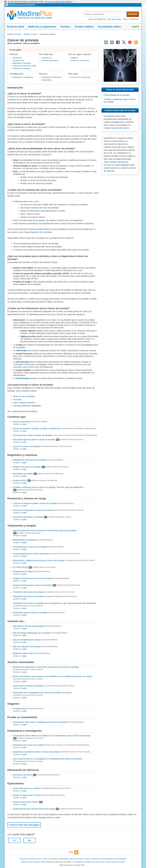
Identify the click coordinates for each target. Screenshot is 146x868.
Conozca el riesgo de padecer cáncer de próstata (35, 503)
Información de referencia (51, 77)
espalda (41, 220)
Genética (65, 27)
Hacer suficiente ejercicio (24, 403)
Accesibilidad (63, 859)
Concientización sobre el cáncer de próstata (32, 435)
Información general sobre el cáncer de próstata (34, 440)
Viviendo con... (47, 58)
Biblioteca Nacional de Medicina (22, 5)
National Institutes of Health (115, 862)
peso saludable (28, 396)
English (136, 27)
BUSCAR (133, 14)
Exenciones (24, 859)
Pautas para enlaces (76, 859)
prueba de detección (36, 250)
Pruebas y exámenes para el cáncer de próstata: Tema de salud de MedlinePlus (48, 487)
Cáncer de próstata (21, 422)
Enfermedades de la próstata (116, 95)
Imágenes (75, 58)
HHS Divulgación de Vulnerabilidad (114, 859)
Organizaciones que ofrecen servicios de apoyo (34, 809)
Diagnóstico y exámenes (22, 63)
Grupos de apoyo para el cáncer (27, 795)
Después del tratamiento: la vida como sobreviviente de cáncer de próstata (46, 667)
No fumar (17, 399)
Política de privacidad (50, 859)
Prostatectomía (20, 709)
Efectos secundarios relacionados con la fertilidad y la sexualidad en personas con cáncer (53, 676)
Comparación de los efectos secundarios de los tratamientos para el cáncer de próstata (51, 736)
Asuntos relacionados (50, 61)
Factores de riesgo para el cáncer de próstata (33, 510)
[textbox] (105, 14)
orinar (30, 201)
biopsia (14, 293)
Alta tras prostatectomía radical (27, 640)
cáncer (13, 97)
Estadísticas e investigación (23, 77)
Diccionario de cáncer (22, 775)
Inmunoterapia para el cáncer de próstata (31, 554)
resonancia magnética (79, 282)
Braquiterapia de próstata (24, 540)
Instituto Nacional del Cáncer (26, 802)
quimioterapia (22, 362)
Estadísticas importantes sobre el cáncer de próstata (36, 752)
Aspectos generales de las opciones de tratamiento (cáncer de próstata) (45, 530)
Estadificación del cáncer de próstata (29, 460)
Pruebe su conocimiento (80, 61)
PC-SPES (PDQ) (20, 567)
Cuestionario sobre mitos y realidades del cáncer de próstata (40, 722)
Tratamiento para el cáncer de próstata (30, 613)
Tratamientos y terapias (21, 68)
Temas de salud (15, 27)
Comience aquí (18, 61)
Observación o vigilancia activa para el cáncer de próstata (38, 560)
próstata (85, 229)
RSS (74, 852)
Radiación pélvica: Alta (23, 653)
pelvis (63, 220)
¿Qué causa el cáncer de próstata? (28, 686)
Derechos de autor (36, 859)
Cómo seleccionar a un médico (27, 788)
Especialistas (47, 80)
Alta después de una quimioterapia (28, 626)
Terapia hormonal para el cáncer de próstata (32, 578)
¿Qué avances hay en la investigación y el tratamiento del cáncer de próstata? (47, 759)
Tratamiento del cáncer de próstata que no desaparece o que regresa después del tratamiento (54, 603)
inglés (24, 424)
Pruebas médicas (84, 27)
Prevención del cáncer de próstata (28, 517)
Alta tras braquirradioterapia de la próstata (31, 633)
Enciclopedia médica (109, 27)
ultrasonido (63, 282)
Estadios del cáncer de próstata (27, 467)
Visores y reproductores (93, 859)
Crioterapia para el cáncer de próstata (30, 547)
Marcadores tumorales (23, 474)
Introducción (17, 58)
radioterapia (22, 350)
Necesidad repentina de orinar (34, 208)
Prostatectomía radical (23, 572)
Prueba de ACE (20, 480)
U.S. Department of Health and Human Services (88, 862)
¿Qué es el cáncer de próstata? (27, 446)
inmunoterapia (23, 378)
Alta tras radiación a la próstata (27, 647)
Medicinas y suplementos (42, 27)
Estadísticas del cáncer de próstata (28, 745)
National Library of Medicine (31, 862)
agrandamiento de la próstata (39, 232)
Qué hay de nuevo (114, 19)
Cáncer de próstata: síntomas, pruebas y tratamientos (37, 428)
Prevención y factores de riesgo (24, 66)
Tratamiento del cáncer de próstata (28, 592)
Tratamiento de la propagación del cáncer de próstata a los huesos (42, 693)
